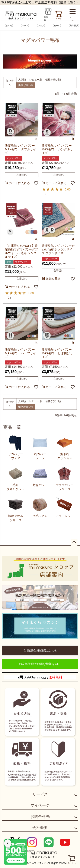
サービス (40, 794)
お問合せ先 (40, 817)
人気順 (22, 80)
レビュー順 (36, 80)
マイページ (40, 805)
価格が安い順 (53, 80)
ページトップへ (74, 542)
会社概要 (40, 828)
